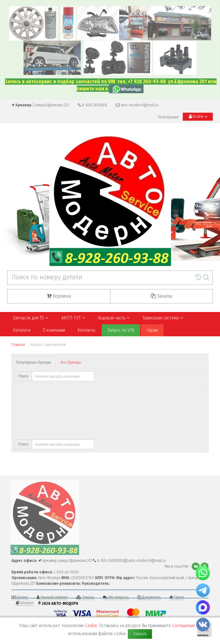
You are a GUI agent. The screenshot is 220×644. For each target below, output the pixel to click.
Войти (198, 117)
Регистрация (168, 117)
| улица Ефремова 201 (40, 105)
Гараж (152, 330)
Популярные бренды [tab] (34, 362)
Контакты (86, 330)
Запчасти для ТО (31, 318)
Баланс (20, 597)
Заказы (161, 296)
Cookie (91, 626)
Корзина (59, 296)
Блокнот (25, 603)
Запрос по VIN (121, 330)
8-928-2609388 (93, 105)
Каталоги (22, 330)
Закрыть (140, 634)
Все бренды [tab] (71, 362)
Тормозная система (163, 318)
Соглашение (184, 626)
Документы (149, 597)
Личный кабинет (52, 597)
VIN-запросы (116, 597)
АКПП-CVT (73, 318)
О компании (54, 330)
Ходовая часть (114, 318)
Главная (18, 345)
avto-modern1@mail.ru (137, 105)
